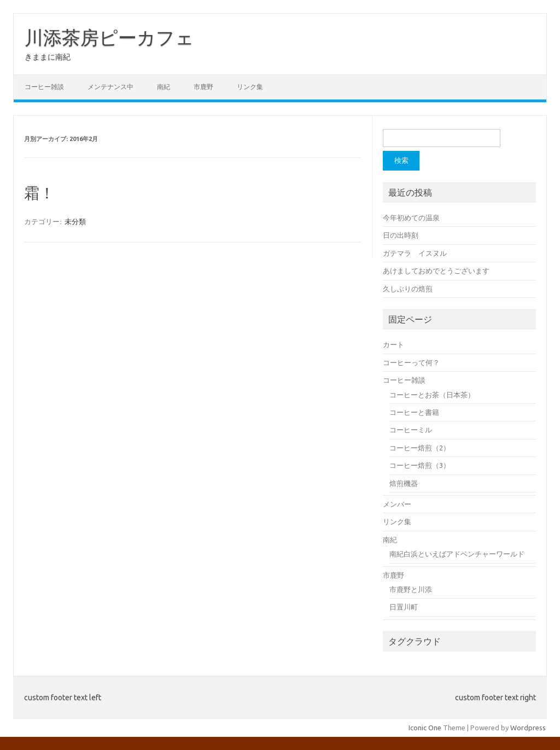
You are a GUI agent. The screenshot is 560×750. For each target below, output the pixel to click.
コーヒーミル (411, 430)
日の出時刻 (401, 235)
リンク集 (250, 87)
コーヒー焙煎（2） (420, 448)
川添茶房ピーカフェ (109, 37)
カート (393, 344)
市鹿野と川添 (411, 589)
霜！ (39, 193)
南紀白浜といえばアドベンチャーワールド (457, 554)
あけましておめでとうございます (436, 271)
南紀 (164, 87)
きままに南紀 (48, 57)
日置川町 (404, 607)
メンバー (397, 504)
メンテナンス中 (110, 87)
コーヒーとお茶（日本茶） (432, 395)
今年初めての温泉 (411, 218)
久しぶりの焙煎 (408, 289)
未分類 (75, 222)
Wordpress (528, 728)
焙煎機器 (404, 483)
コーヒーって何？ (411, 362)
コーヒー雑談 (44, 87)
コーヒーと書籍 (414, 412)
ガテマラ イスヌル (415, 253)
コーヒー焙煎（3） (420, 465)
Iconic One (425, 728)
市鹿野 (203, 87)
